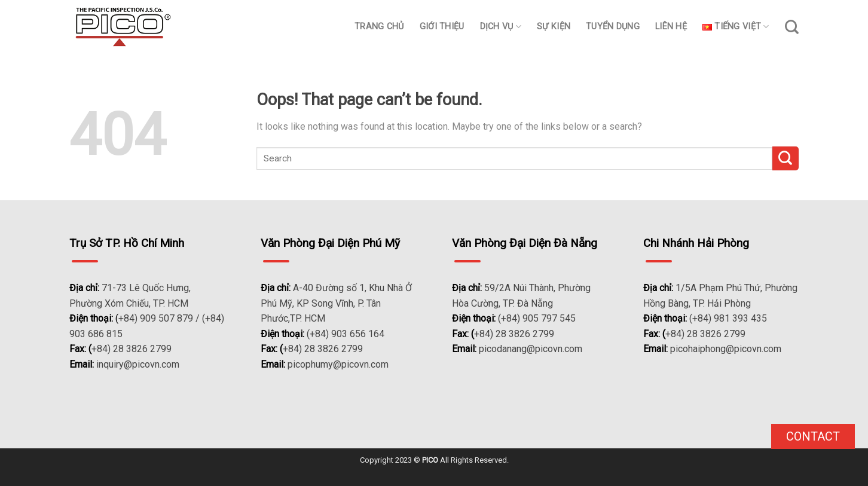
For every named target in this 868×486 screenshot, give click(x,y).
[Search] (792, 27)
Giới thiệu (442, 27)
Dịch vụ (501, 27)
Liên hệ (671, 27)
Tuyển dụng (613, 27)
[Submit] (786, 158)
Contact (813, 436)
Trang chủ (379, 27)
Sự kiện (554, 27)
